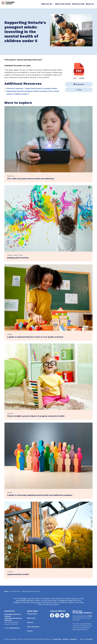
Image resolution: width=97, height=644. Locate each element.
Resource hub (78, 6)
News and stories (63, 6)
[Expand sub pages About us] (95, 6)
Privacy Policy (57, 639)
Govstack (89, 639)
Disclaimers (73, 639)
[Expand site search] (94, 2)
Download (79, 84)
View (79, 90)
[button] (71, 30)
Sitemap (65, 639)
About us (90, 6)
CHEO (90, 616)
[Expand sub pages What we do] (53, 6)
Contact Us (77, 2)
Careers (30, 631)
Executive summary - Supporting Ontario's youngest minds (32, 88)
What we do (47, 6)
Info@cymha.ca (14, 628)
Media (69, 2)
